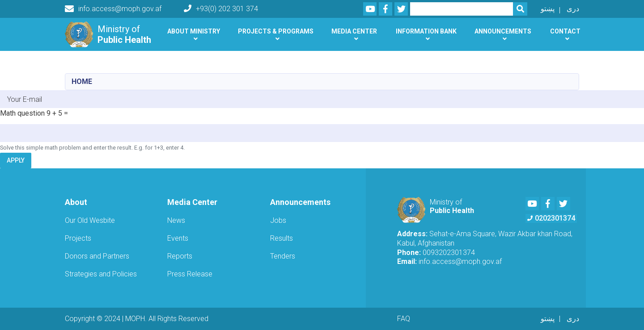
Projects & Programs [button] (276, 31)
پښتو (548, 9)
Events (178, 238)
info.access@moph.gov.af (113, 9)
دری (573, 9)
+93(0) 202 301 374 (221, 9)
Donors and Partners (97, 256)
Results (282, 238)
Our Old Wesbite (90, 220)
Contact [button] (565, 31)
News (176, 220)
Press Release (190, 274)
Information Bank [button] (426, 31)
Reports (180, 256)
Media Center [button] (354, 31)
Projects (78, 238)
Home (82, 81)
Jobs (278, 220)
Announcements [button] (503, 31)
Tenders (283, 256)
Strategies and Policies (101, 274)
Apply (16, 160)
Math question (22, 113)
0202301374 (551, 218)
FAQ (404, 319)
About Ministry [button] (194, 31)
